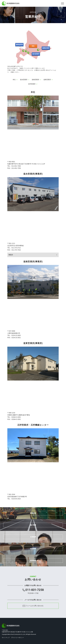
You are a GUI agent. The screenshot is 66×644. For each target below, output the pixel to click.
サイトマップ (6, 638)
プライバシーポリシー (17, 638)
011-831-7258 (35, 591)
